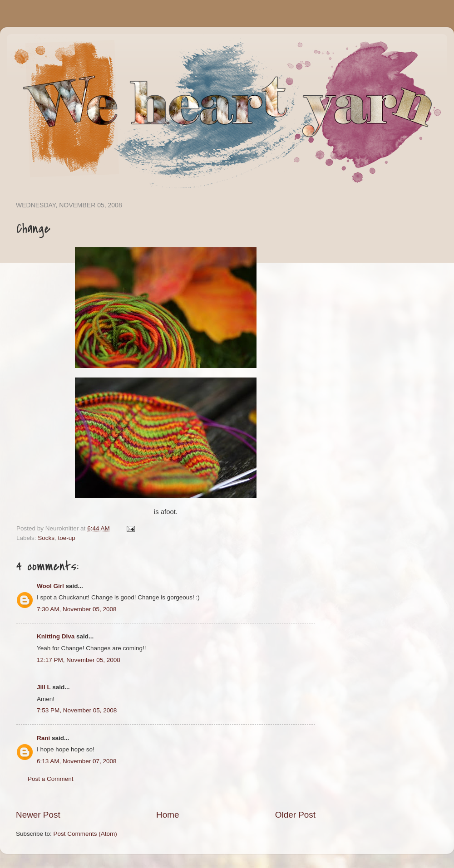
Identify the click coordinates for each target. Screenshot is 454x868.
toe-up (67, 538)
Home (168, 815)
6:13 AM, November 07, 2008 (77, 761)
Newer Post (38, 815)
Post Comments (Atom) (85, 834)
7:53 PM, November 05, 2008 (77, 710)
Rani (43, 738)
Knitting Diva (56, 636)
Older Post (295, 815)
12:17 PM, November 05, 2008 (79, 660)
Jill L (44, 687)
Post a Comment (51, 779)
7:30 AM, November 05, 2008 (77, 609)
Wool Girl (50, 586)
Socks (46, 538)
